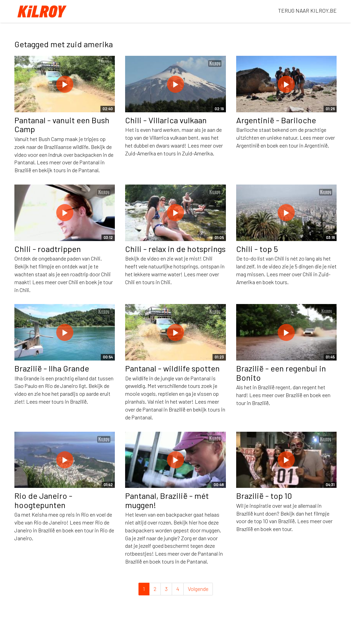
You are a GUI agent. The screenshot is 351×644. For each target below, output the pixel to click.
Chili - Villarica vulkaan (166, 120)
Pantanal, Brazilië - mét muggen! (167, 500)
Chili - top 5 (257, 249)
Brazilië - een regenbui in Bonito (281, 373)
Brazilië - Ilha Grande (52, 368)
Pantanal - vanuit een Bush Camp (62, 124)
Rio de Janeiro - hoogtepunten (43, 500)
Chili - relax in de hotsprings (175, 249)
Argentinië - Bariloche (276, 120)
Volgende (198, 589)
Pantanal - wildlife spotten (172, 368)
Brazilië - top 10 (264, 496)
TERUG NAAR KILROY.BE (307, 10)
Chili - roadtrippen (48, 249)
